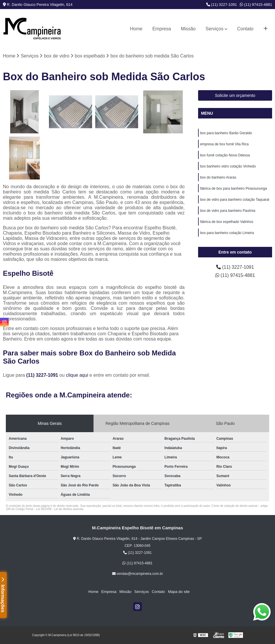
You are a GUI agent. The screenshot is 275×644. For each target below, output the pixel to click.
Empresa (162, 29)
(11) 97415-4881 (256, 5)
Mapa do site (179, 592)
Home (136, 29)
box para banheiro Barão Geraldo (226, 133)
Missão (188, 29)
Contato (245, 29)
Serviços (215, 29)
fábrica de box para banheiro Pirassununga (234, 189)
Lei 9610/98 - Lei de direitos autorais (60, 509)
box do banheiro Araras (218, 177)
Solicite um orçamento (235, 95)
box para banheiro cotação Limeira (227, 233)
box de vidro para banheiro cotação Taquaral (235, 200)
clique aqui (77, 375)
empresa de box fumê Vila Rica (224, 144)
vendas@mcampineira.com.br (138, 574)
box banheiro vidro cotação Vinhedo (228, 166)
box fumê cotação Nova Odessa (225, 155)
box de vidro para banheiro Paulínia (228, 211)
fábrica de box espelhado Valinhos (227, 222)
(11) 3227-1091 (222, 5)
